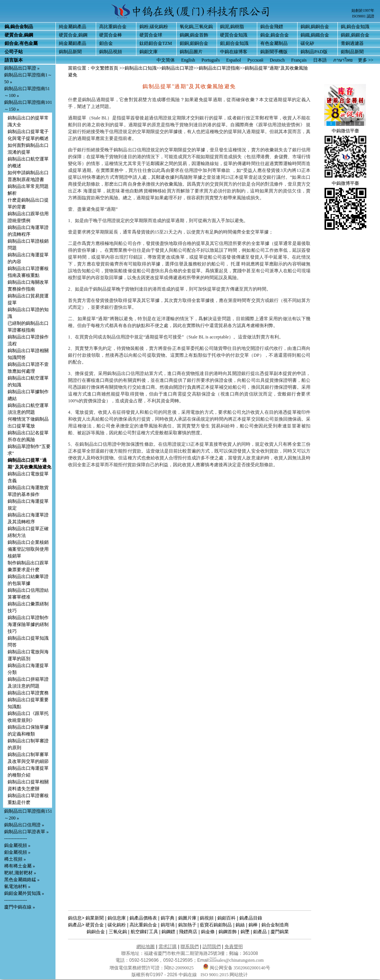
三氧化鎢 (118, 932)
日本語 (320, 60)
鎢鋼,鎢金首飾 (194, 35)
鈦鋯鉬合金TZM (156, 43)
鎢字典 (168, 918)
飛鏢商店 (188, 932)
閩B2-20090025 (179, 968)
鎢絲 (240, 925)
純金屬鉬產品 (73, 43)
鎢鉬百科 (226, 918)
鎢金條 (208, 932)
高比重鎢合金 (113, 27)
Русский (255, 60)
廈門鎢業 (280, 932)
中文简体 (166, 60)
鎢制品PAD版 (314, 52)
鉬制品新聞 (352, 52)
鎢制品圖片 (191, 52)
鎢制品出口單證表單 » (26, 832)
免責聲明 (234, 947)
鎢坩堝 (168, 925)
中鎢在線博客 (234, 52)
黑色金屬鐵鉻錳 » (22, 880)
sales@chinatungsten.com (237, 960)
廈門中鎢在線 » (20, 907)
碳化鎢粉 (117, 925)
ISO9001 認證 (363, 16)
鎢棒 (253, 925)
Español (234, 60)
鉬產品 (260, 932)
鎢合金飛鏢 (272, 27)
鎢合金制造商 (275, 925)
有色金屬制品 (274, 43)
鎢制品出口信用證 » (24, 825)
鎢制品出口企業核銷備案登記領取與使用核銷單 (28, 549)
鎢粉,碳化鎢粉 (154, 27)
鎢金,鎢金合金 (275, 35)
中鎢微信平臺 (345, 131)
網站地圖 (146, 947)
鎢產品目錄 (251, 918)
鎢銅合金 (96, 932)
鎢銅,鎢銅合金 (315, 27)
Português (211, 60)
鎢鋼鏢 (168, 932)
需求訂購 (168, 947)
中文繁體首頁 (104, 68)
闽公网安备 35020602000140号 (237, 968)
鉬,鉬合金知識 (234, 43)
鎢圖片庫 (187, 918)
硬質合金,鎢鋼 (73, 35)
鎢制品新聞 (70, 52)
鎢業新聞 (95, 918)
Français (299, 60)
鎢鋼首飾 (228, 932)
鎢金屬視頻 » (17, 845)
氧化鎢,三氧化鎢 (196, 27)
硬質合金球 (151, 35)
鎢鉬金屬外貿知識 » (24, 893)
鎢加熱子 (187, 925)
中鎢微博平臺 (345, 183)
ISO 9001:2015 (215, 975)
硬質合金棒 (111, 35)
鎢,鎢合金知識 (355, 27)
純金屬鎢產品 (73, 27)
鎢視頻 (207, 918)
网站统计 (239, 975)
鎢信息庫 (117, 918)
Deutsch (277, 60)
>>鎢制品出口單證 (175, 68)
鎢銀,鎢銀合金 (355, 35)
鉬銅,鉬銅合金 (194, 43)
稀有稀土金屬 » (20, 866)
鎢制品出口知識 (141, 68)
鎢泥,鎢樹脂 (232, 27)
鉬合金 (106, 43)
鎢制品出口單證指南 (219, 68)
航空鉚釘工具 (144, 932)
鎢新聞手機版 (274, 52)
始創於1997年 (363, 10)
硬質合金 (95, 925)
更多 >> (366, 60)
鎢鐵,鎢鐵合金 (315, 35)
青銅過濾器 (352, 43)
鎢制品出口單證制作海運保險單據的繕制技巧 (28, 624)
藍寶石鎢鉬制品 (216, 925)
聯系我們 (190, 947)
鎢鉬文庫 (149, 52)
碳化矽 (307, 43)
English (188, 60)
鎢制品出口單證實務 (28, 693)
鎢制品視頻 (111, 52)
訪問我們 (212, 947)
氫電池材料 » (17, 886)
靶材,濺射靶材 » (20, 873)
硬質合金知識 (234, 35)
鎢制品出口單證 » (22, 68)
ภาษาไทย (343, 60)
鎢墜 (245, 932)
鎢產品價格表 (143, 918)
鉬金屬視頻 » (17, 852)
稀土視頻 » (15, 859)
